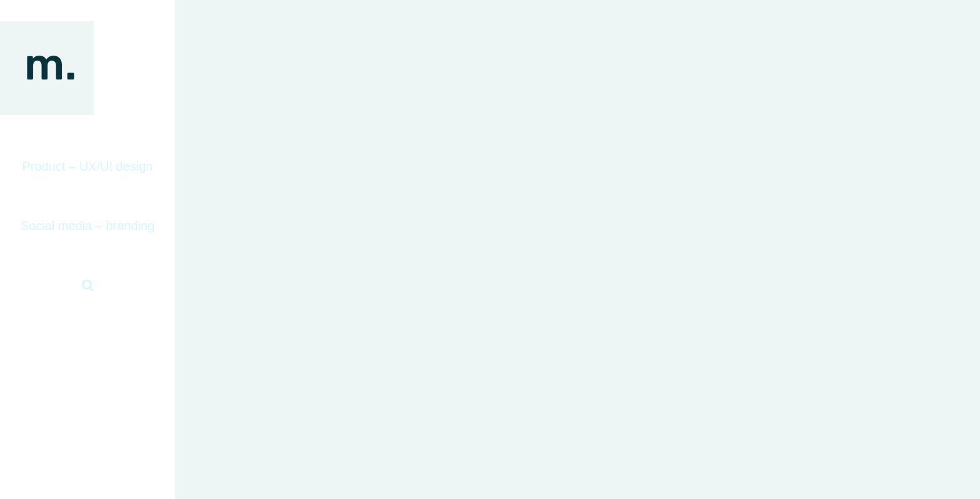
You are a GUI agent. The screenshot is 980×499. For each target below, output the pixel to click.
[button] (87, 285)
